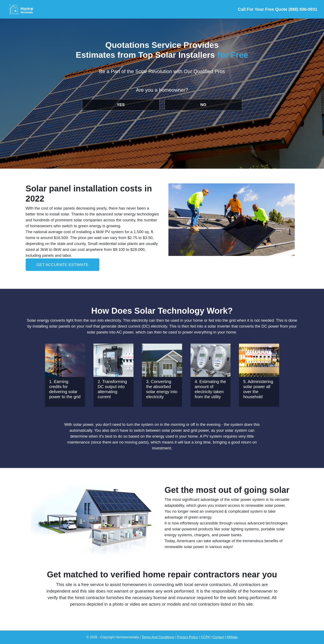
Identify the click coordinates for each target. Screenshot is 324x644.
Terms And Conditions (158, 637)
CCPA (205, 637)
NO (203, 105)
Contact (218, 637)
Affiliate (232, 637)
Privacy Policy (188, 637)
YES (121, 105)
